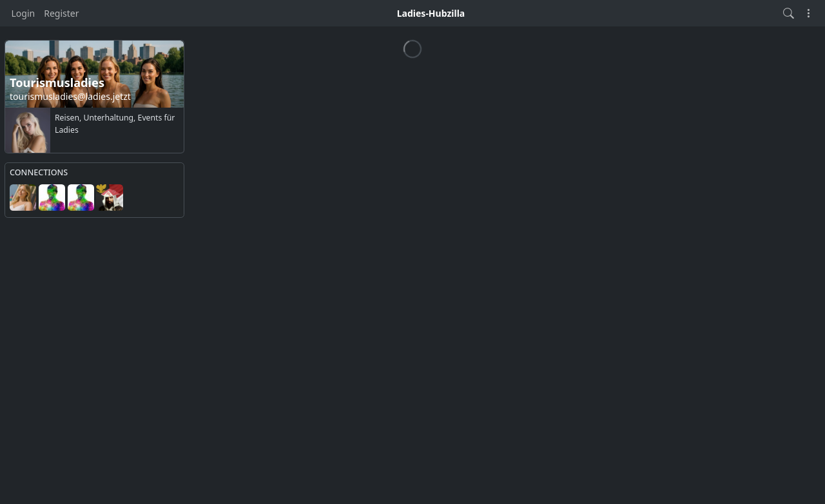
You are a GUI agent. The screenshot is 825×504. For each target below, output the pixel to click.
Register (61, 13)
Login (24, 13)
